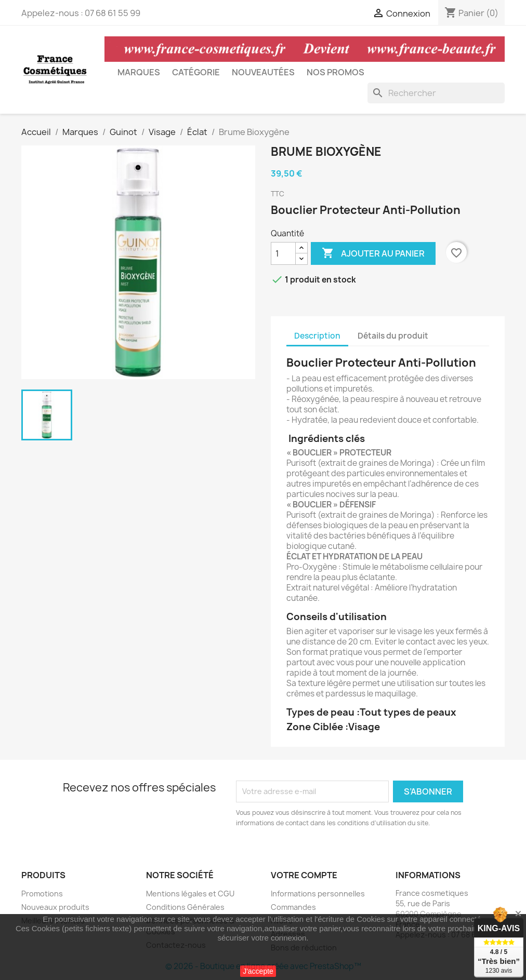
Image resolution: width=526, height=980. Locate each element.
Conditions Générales (185, 907)
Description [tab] (317, 336)
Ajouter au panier (373, 253)
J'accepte (258, 971)
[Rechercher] (436, 93)
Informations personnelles (318, 894)
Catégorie (196, 72)
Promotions (42, 894)
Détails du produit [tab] (393, 336)
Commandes (293, 907)
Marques (139, 72)
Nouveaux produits (55, 907)
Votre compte (304, 875)
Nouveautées (263, 72)
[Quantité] (283, 253)
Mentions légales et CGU (190, 894)
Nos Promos (336, 72)
